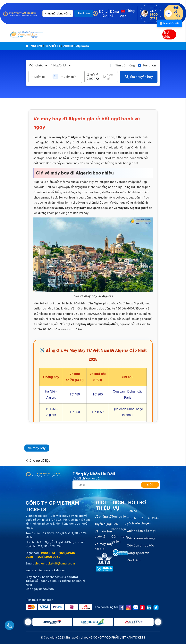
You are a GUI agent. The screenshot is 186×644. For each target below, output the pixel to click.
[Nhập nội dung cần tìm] (58, 13)
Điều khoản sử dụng (141, 538)
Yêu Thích (134, 560)
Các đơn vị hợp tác (140, 545)
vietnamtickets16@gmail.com (55, 563)
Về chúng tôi (103, 517)
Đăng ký (114, 13)
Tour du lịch (119, 517)
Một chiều (36, 65)
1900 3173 (48, 553)
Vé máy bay (37, 448)
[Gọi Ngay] (18, 624)
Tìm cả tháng (125, 65)
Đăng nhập (103, 13)
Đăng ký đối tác (138, 553)
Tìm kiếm (84, 13)
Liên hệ (132, 511)
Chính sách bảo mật (141, 531)
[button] (158, 622)
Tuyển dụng (103, 524)
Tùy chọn (147, 65)
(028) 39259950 (49, 557)
